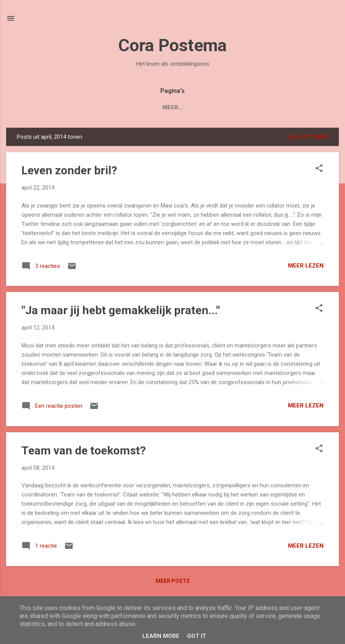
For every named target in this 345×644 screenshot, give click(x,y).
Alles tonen (308, 137)
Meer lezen (306, 266)
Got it (197, 636)
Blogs (128, 107)
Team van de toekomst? (84, 450)
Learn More (161, 636)
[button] (319, 169)
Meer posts (173, 581)
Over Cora (168, 107)
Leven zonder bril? (69, 170)
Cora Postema (172, 45)
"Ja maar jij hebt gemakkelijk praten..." (121, 310)
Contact (213, 107)
